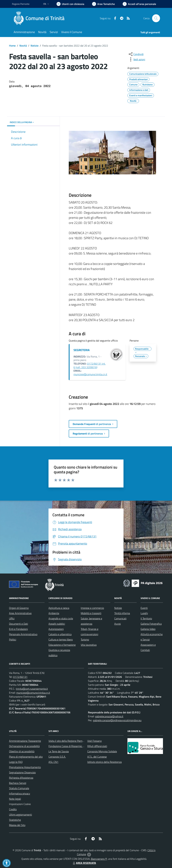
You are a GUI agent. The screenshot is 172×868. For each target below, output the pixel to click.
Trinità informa (122, 613)
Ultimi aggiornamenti (20, 815)
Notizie (35, 46)
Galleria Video (148, 629)
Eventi (144, 608)
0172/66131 (20, 677)
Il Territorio (146, 618)
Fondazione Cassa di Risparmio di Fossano (71, 746)
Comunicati (120, 618)
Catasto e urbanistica (60, 634)
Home (12, 46)
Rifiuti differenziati (97, 746)
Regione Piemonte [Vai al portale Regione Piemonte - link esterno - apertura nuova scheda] (21, 4)
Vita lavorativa (89, 645)
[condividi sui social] (136, 54)
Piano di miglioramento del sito (26, 757)
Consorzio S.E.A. (57, 757)
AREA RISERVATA (84, 863)
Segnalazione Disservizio (22, 772)
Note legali (15, 799)
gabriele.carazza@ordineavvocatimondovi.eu (117, 720)
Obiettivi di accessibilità (22, 751)
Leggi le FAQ (16, 762)
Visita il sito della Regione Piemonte (68, 741)
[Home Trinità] (40, 18)
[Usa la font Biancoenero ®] (70, 4)
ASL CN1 (53, 762)
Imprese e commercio (92, 608)
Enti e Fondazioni (18, 629)
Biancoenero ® (99, 859)
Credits (13, 809)
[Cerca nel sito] (156, 18)
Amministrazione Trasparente (25, 741)
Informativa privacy (20, 793)
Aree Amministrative (20, 613)
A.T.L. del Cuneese (97, 757)
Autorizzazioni (56, 629)
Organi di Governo (19, 608)
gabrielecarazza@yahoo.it (109, 716)
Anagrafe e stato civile (61, 618)
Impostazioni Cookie (20, 804)
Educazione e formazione (62, 645)
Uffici (12, 618)
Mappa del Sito (17, 825)
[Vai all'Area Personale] (139, 4)
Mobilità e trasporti (91, 613)
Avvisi (117, 624)
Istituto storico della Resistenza (104, 762)
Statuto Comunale (19, 788)
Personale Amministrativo (23, 634)
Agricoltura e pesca (59, 608)
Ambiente (54, 613)
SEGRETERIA (82, 350)
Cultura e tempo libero (61, 639)
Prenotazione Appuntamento (25, 767)
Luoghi (144, 613)
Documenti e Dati (18, 624)
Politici (13, 639)
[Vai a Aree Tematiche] (103, 4)
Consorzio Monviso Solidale (102, 751)
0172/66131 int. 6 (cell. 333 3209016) (90, 365)
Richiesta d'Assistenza (21, 778)
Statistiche (15, 820)
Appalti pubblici (57, 624)
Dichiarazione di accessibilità (24, 746)
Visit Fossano (94, 741)
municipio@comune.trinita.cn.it (90, 374)
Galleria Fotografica (151, 624)
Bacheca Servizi (18, 783)
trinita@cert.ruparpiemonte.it (32, 689)
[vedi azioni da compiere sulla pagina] (137, 59)
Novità (23, 46)
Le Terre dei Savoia (59, 751)
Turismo (85, 639)
